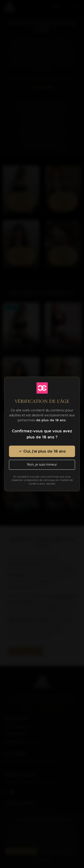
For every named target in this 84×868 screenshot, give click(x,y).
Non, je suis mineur (42, 464)
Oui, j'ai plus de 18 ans (42, 451)
